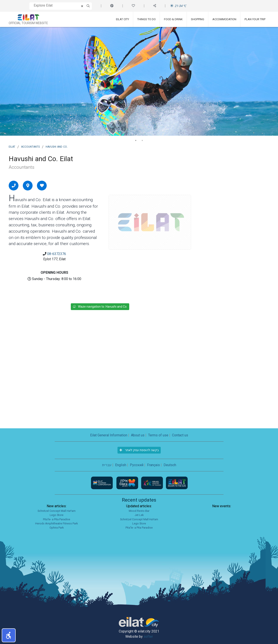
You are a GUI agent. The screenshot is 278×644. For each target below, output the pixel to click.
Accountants (30, 146)
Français (153, 465)
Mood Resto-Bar (139, 511)
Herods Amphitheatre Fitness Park (56, 523)
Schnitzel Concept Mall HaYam (57, 511)
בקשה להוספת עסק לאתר (139, 450)
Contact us (180, 435)
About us (138, 435)
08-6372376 (57, 254)
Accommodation (224, 19)
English (121, 465)
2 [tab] (142, 140)
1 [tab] (136, 140)
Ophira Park (57, 528)
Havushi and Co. (57, 146)
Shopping (198, 19)
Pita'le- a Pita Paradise (57, 519)
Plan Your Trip (255, 19)
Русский (137, 465)
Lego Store (57, 515)
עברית (107, 465)
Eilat (12, 146)
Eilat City (122, 19)
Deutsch (170, 465)
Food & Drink (173, 19)
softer (148, 636)
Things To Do (146, 19)
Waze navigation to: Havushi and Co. (100, 307)
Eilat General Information (109, 435)
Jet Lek (139, 515)
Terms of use (158, 435)
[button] (9, 635)
